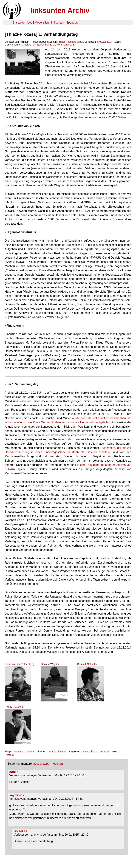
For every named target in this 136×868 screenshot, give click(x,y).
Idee (30, 23)
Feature (19, 752)
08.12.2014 (106, 42)
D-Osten (105, 752)
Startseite (19, 23)
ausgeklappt (41, 764)
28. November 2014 (44, 45)
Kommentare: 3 (65, 45)
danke (14, 772)
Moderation (42, 23)
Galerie (30, 752)
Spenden (72, 23)
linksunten (58, 23)
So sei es (21, 831)
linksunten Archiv (60, 10)
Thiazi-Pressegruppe (71, 42)
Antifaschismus (58, 752)
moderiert (57, 764)
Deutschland (90, 752)
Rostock (9, 755)
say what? (17, 795)
